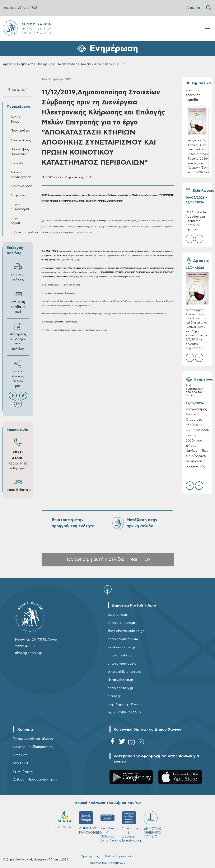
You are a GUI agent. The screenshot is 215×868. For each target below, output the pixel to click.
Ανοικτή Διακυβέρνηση (20, 175)
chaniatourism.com (123, 639)
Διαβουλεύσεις (20, 186)
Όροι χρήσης (90, 856)
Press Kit (17, 163)
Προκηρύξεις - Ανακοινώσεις (57, 64)
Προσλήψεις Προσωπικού (20, 152)
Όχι (148, 559)
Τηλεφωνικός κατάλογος (33, 739)
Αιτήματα (193, 8)
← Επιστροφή (18, 87)
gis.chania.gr (118, 615)
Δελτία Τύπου (15, 119)
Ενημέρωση (25, 64)
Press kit (20, 755)
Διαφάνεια (18, 195)
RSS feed (20, 763)
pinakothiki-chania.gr (125, 672)
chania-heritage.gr (123, 664)
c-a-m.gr (114, 696)
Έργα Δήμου (15, 221)
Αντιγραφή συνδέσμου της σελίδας (18, 337)
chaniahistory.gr (121, 688)
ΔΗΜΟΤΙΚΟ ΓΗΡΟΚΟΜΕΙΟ (88, 823)
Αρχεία (86, 64)
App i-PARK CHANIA (124, 712)
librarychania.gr (120, 680)
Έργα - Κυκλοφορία (20, 207)
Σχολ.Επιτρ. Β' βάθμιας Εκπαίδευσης (131, 827)
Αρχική (8, 64)
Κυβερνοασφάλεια (20, 232)
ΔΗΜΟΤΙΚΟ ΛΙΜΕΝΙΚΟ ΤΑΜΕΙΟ (152, 825)
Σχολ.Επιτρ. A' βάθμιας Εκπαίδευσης (109, 827)
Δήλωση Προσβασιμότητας (35, 779)
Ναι (133, 559)
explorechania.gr (121, 647)
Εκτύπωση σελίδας (18, 272)
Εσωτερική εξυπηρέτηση (33, 747)
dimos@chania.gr (19, 490)
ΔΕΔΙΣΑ (64, 820)
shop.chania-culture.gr (126, 631)
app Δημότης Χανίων (125, 704)
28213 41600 (25, 646)
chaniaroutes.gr (120, 655)
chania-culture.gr (121, 623)
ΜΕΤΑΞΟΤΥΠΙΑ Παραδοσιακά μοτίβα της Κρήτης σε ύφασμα (196, 221)
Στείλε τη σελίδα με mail (18, 302)
